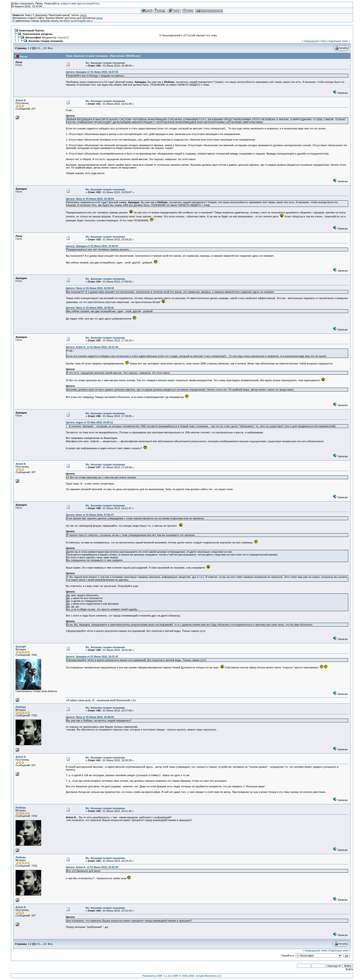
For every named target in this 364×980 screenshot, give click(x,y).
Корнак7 (63, 37)
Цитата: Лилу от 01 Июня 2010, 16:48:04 (90, 199)
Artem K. (21, 100)
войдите (65, 3)
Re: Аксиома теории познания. (106, 63)
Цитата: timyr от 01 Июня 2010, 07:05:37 (90, 515)
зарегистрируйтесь (88, 3)
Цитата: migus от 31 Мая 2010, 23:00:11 (89, 422)
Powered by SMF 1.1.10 (157, 976)
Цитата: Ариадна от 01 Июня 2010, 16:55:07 (92, 246)
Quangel (21, 647)
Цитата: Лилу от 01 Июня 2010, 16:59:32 (90, 288)
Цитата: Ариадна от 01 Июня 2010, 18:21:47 (92, 657)
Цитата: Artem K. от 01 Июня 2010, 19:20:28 (92, 867)
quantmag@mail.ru (82, 21)
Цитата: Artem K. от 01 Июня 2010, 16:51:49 (92, 347)
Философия (33, 37)
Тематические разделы (37, 34)
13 (45, 48)
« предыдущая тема (314, 41)
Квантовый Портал (32, 30)
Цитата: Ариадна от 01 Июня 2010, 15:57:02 (92, 72)
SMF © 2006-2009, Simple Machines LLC (197, 976)
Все (50, 48)
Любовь (21, 707)
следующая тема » (338, 41)
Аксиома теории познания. (46, 41)
